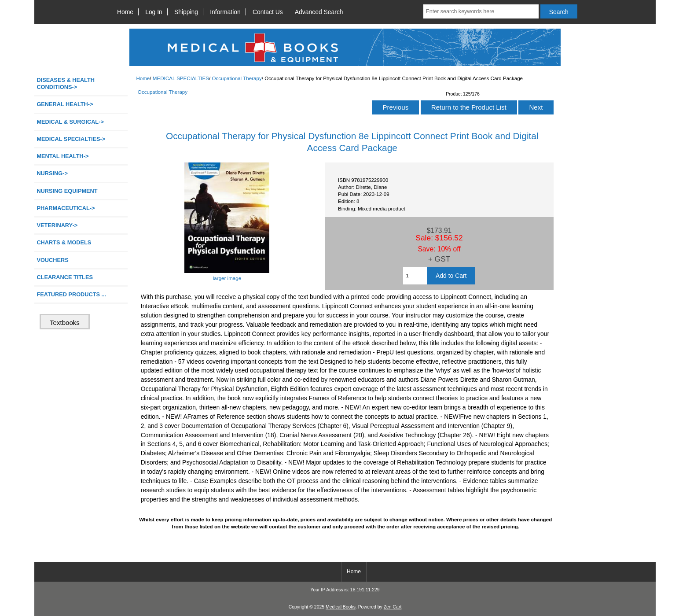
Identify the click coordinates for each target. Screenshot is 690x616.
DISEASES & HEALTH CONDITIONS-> (66, 83)
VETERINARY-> (57, 225)
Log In (154, 12)
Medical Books (341, 607)
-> (71, 139)
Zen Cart (393, 607)
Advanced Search (319, 12)
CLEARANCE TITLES (65, 277)
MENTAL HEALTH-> (62, 156)
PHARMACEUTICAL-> (66, 208)
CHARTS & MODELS (64, 242)
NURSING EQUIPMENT (67, 191)
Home (125, 12)
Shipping (186, 12)
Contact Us (268, 12)
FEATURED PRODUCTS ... (71, 294)
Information (225, 12)
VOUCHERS (52, 260)
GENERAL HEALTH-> (65, 104)
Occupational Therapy (237, 78)
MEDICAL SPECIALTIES (181, 78)
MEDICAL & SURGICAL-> (70, 122)
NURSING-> (52, 173)
